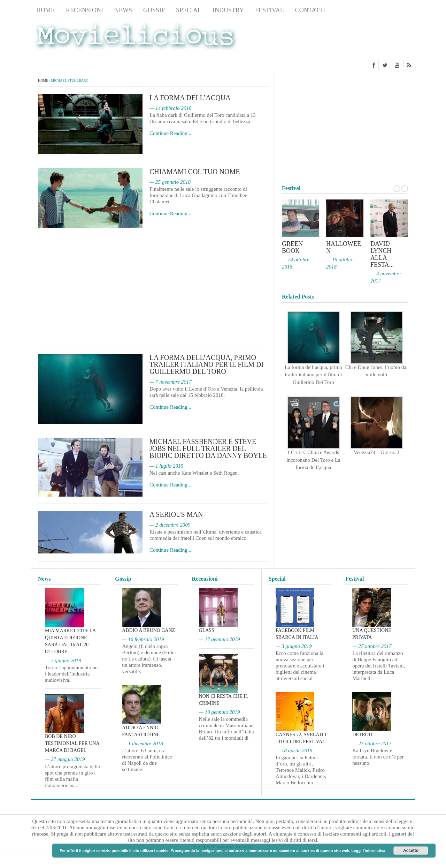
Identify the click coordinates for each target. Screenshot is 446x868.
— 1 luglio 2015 (166, 466)
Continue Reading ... (171, 133)
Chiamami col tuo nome (195, 172)
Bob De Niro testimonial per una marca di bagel (72, 743)
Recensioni (84, 10)
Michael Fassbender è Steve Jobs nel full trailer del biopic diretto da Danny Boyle (208, 448)
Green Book (292, 247)
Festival (270, 10)
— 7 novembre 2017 (171, 382)
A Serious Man (176, 514)
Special (189, 10)
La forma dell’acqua (190, 98)
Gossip (154, 10)
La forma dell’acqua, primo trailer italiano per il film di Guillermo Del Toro (206, 364)
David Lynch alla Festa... (382, 254)
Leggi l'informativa (368, 851)
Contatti (310, 10)
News (123, 10)
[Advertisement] (360, 39)
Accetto (411, 851)
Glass (207, 630)
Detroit (363, 735)
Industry (228, 10)
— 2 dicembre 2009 (170, 525)
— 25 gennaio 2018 (170, 182)
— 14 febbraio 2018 (170, 108)
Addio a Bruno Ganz (148, 630)
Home (45, 10)
